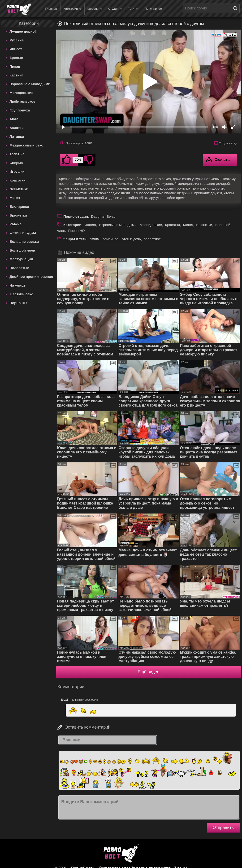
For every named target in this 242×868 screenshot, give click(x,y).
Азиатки (17, 128)
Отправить (223, 828)
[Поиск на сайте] (236, 8)
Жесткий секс (21, 294)
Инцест (16, 49)
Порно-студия (76, 216)
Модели (95, 9)
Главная (51, 9)
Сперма (16, 163)
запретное (152, 239)
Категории (72, 9)
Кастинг (16, 75)
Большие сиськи (24, 241)
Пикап (15, 66)
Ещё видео (149, 672)
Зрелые (16, 58)
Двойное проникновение (31, 277)
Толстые (17, 154)
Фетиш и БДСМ (23, 233)
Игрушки (17, 171)
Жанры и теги (74, 239)
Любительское (22, 101)
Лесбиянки (19, 189)
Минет (15, 198)
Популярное (153, 9)
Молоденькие (21, 93)
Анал (14, 119)
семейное (111, 239)
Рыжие (15, 224)
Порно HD (18, 303)
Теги (133, 9)
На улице (17, 285)
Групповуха (20, 110)
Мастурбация (21, 259)
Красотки (17, 180)
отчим (94, 239)
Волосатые (19, 268)
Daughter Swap (103, 216)
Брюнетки (18, 215)
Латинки (17, 136)
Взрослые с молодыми (30, 84)
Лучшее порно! (23, 31)
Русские (17, 40)
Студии (115, 9)
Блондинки (19, 206)
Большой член (22, 250)
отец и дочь (131, 239)
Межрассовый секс (26, 145)
